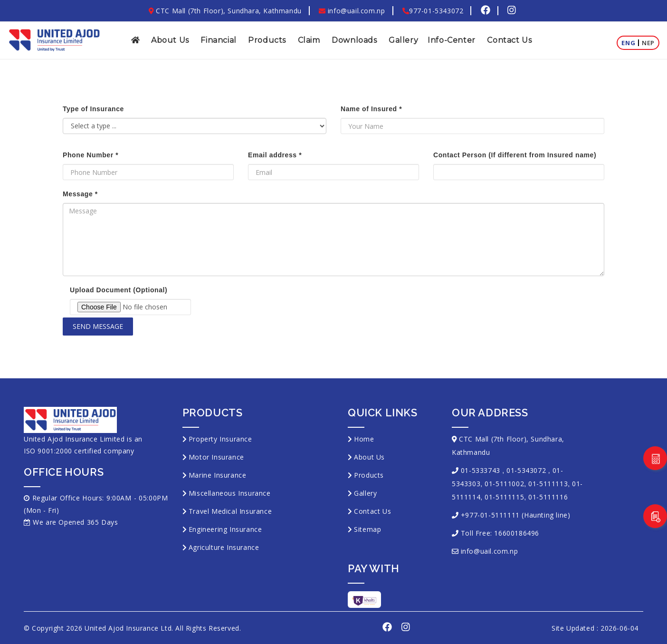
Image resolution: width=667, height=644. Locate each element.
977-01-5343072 (433, 11)
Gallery (403, 40)
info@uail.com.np (352, 11)
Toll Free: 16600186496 (500, 533)
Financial (218, 40)
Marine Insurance (218, 475)
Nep (648, 43)
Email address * (275, 155)
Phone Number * (91, 155)
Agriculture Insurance (224, 547)
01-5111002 (504, 484)
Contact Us (509, 40)
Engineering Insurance (225, 529)
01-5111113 (548, 484)
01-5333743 (481, 470)
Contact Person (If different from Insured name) (515, 155)
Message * (80, 194)
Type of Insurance (93, 109)
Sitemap (367, 529)
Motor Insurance (216, 457)
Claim (309, 40)
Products (267, 40)
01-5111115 (504, 497)
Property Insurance (220, 439)
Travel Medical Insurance (230, 511)
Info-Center (452, 40)
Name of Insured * (371, 109)
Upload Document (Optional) (119, 290)
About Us (170, 40)
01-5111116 (548, 497)
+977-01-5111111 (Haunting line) (516, 515)
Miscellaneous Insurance (230, 493)
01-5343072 (526, 470)
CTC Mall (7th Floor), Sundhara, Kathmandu (225, 11)
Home (364, 439)
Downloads (354, 40)
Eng (628, 43)
